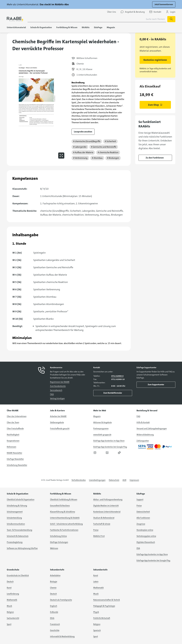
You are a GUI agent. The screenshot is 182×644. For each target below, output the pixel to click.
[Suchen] (171, 19)
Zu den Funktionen (155, 158)
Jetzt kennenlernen (164, 4)
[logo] (15, 19)
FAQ (52, 394)
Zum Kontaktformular (113, 393)
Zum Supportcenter (156, 385)
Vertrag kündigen (57, 398)
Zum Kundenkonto (58, 386)
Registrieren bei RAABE (60, 382)
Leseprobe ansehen (83, 132)
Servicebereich (56, 390)
